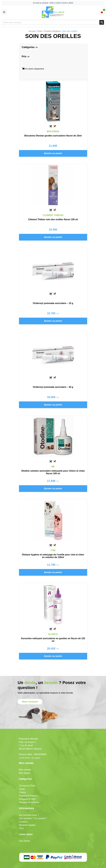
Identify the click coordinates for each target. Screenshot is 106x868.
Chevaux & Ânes (27, 779)
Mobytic (71, 866)
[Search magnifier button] (102, 22)
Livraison (23, 815)
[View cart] (102, 12)
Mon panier (25, 766)
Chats (40, 31)
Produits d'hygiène (52, 31)
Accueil (32, 31)
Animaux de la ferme (29, 796)
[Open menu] (4, 12)
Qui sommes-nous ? (29, 808)
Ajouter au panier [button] (53, 153)
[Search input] (51, 22)
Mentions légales (27, 818)
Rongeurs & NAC (28, 792)
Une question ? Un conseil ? (33, 812)
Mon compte (25, 763)
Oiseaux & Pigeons (28, 789)
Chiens (22, 786)
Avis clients (25, 834)
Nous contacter (30, 695)
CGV (21, 822)
